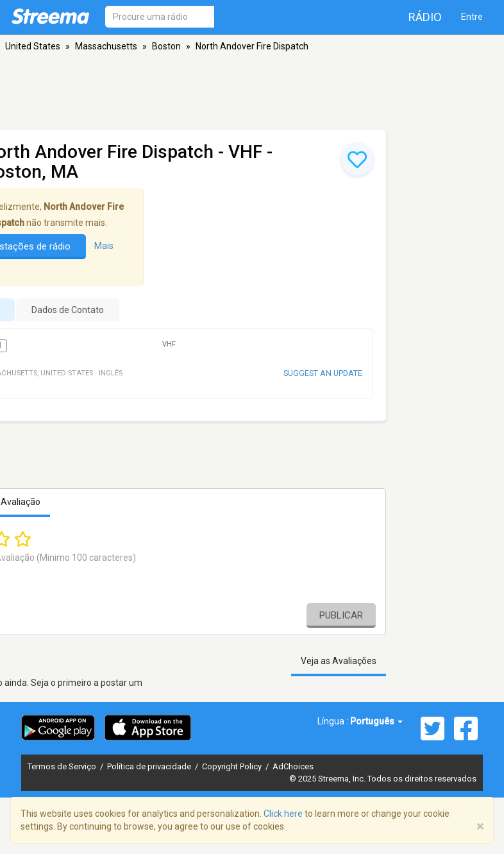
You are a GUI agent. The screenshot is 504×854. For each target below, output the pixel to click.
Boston (166, 46)
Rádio (425, 17)
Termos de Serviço (63, 766)
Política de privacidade (150, 766)
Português (376, 721)
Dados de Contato (68, 310)
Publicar (341, 615)
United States (33, 46)
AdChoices (293, 766)
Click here (283, 814)
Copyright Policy (233, 766)
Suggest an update (323, 373)
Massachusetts (106, 46)
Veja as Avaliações (339, 661)
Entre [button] (472, 17)
